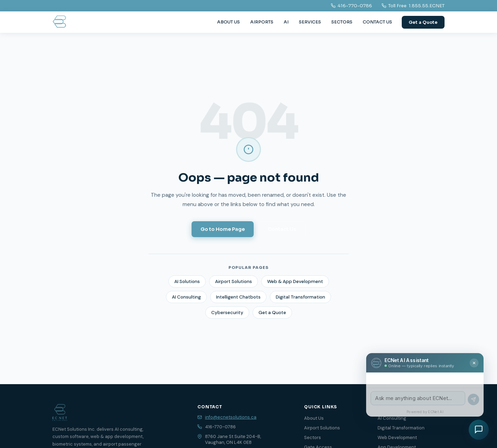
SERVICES (310, 22)
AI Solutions (187, 281)
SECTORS (342, 22)
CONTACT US (377, 22)
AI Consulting (186, 297)
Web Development (397, 437)
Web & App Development (295, 281)
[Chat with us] (479, 430)
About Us (314, 418)
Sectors (313, 437)
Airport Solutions (233, 281)
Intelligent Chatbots (238, 297)
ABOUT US (228, 22)
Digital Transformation (300, 297)
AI (286, 22)
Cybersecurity (227, 313)
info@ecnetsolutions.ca (231, 417)
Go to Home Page (223, 229)
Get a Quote (423, 22)
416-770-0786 (352, 6)
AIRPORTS (262, 22)
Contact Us (282, 229)
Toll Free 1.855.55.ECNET (413, 6)
